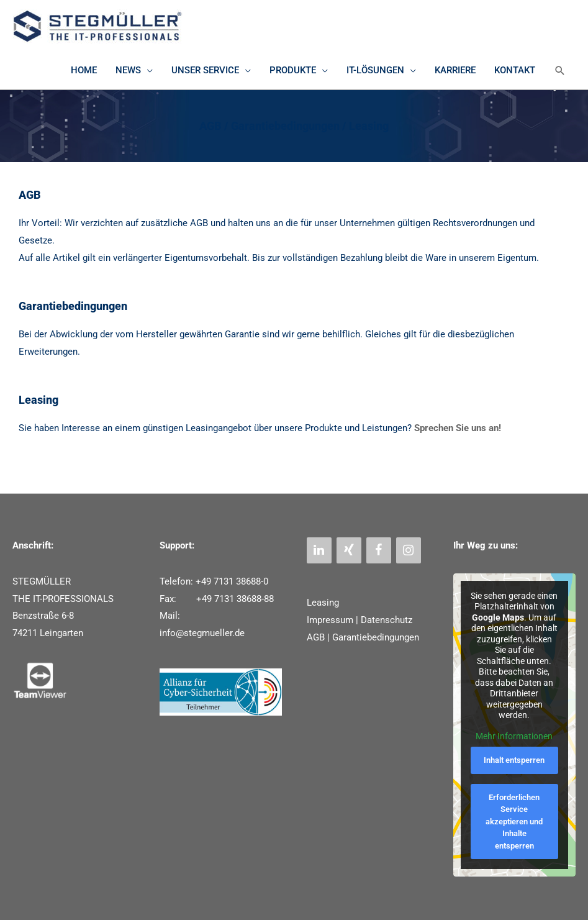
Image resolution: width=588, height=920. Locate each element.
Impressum (330, 620)
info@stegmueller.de (202, 633)
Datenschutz (387, 620)
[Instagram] (409, 550)
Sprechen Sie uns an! (458, 428)
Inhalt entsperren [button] (515, 760)
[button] (560, 71)
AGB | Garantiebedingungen (363, 637)
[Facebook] (379, 550)
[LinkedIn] (319, 550)
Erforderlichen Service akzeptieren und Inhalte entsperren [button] (515, 822)
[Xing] (349, 550)
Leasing (323, 603)
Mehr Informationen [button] (515, 736)
